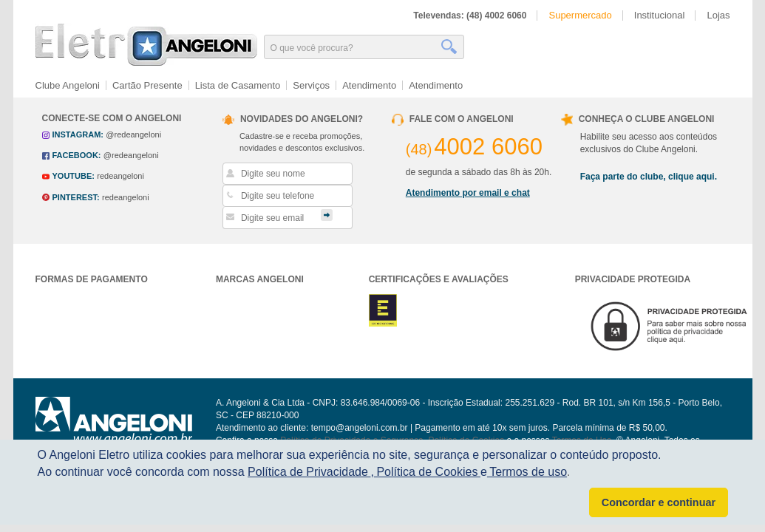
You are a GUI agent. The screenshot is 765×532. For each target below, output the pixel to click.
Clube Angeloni (68, 85)
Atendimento (369, 85)
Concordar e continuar (659, 502)
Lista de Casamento (238, 85)
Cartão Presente (147, 85)
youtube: (74, 176)
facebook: (77, 155)
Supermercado (580, 15)
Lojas (718, 15)
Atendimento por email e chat (468, 193)
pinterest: (76, 197)
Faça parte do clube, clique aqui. (649, 177)
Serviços (311, 85)
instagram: (78, 134)
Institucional (660, 15)
